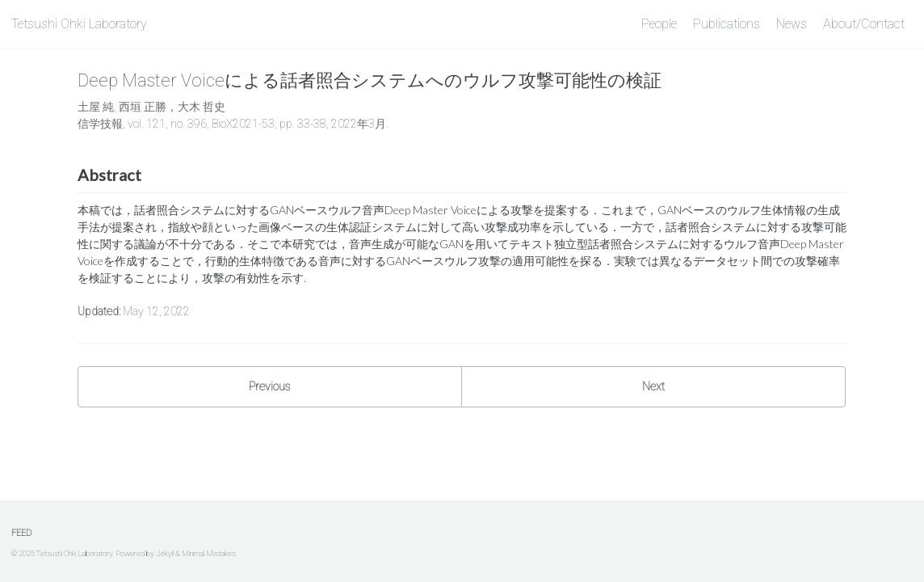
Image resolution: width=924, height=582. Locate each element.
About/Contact (864, 24)
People (659, 24)
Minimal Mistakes (209, 553)
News (792, 24)
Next (653, 386)
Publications (727, 24)
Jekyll (165, 553)
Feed (21, 533)
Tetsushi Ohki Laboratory (79, 24)
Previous (270, 386)
